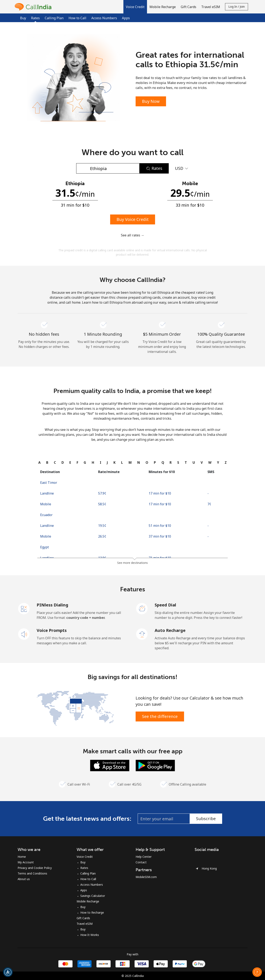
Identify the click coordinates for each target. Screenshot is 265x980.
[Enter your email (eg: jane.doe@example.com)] (164, 819)
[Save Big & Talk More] (75, 708)
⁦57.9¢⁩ (102, 493)
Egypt (45, 547)
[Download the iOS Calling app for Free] (110, 765)
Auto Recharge (170, 630)
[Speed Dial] (142, 608)
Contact (141, 862)
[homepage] (34, 7)
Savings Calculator (93, 896)
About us (24, 879)
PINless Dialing (52, 605)
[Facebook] (199, 858)
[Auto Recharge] (142, 634)
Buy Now (151, 101)
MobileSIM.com (146, 877)
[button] (135, 7)
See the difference (160, 716)
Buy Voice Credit (133, 219)
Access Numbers (104, 18)
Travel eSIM (85, 924)
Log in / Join (237, 7)
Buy (23, 18)
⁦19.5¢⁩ (102, 526)
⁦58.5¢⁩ (102, 504)
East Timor (49, 483)
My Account (26, 862)
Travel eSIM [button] (211, 7)
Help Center (144, 857)
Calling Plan (54, 18)
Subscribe (206, 819)
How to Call (77, 18)
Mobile (46, 504)
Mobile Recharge (88, 901)
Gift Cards (83, 918)
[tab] (39, 462)
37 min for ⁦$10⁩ (160, 536)
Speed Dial (165, 605)
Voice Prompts (52, 630)
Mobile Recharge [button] (163, 7)
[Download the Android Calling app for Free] (155, 765)
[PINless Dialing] (24, 608)
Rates (84, 868)
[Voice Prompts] (24, 634)
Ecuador (46, 515)
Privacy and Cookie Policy (35, 868)
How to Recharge (92, 912)
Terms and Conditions (32, 873)
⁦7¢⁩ (209, 504)
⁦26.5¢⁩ (102, 536)
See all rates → (133, 235)
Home (22, 857)
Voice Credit (85, 857)
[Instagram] (208, 858)
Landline (47, 493)
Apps (126, 18)
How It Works (90, 935)
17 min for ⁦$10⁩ (160, 493)
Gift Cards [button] (189, 7)
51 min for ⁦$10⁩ (160, 526)
